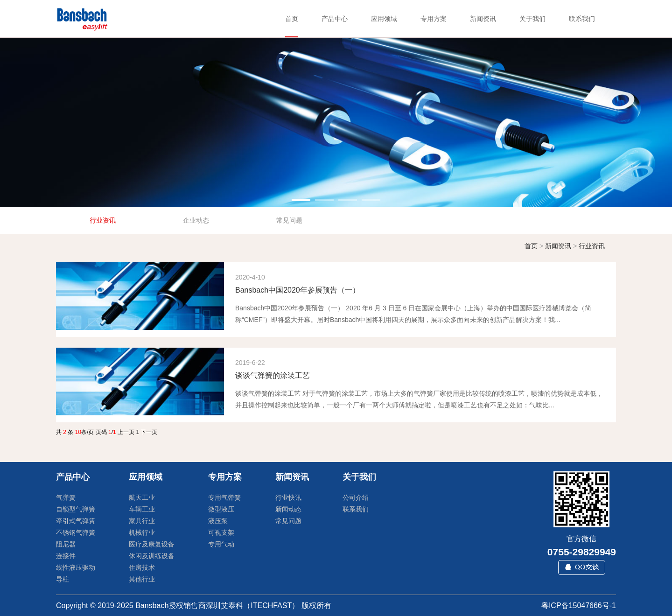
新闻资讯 (558, 246)
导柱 (63, 579)
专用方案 (225, 477)
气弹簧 (66, 497)
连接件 (66, 556)
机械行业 (142, 532)
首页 (531, 246)
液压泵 (218, 521)
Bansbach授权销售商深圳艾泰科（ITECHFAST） (217, 605)
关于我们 (359, 477)
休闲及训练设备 (152, 556)
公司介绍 (356, 497)
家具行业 (142, 521)
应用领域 (146, 477)
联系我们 (356, 509)
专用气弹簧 (224, 497)
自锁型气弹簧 (76, 509)
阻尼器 (66, 544)
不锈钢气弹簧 (76, 532)
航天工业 (142, 497)
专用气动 (221, 544)
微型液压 (221, 509)
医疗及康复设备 (152, 544)
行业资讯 (592, 246)
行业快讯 (288, 497)
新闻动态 (288, 509)
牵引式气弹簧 (76, 521)
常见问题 (288, 521)
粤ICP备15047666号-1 (579, 605)
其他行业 (142, 579)
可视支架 (221, 532)
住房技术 (142, 567)
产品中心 (73, 477)
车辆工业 (142, 509)
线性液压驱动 (76, 567)
